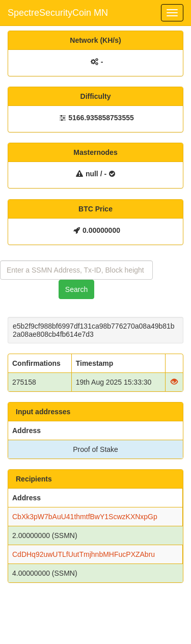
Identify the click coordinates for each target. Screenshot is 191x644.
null (92, 174)
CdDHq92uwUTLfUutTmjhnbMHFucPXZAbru (84, 554)
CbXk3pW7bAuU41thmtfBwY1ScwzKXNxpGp (85, 517)
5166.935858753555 (101, 118)
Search (76, 289)
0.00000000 (101, 230)
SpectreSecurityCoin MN (58, 13)
